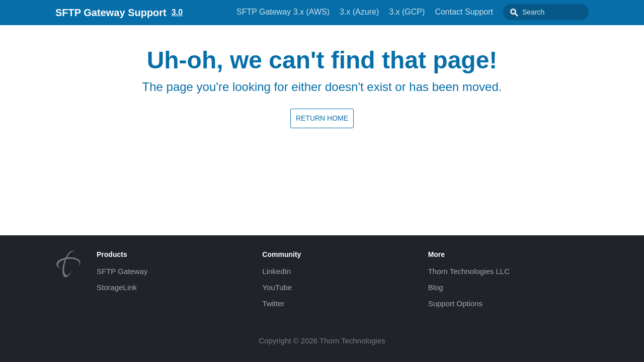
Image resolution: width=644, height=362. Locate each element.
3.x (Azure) (359, 12)
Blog (436, 287)
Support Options (455, 303)
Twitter (273, 303)
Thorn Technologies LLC (469, 271)
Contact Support (464, 12)
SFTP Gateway (122, 271)
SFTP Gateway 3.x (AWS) (283, 12)
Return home (322, 118)
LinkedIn (276, 271)
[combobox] (546, 12)
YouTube (277, 287)
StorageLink (117, 287)
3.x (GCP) (407, 12)
